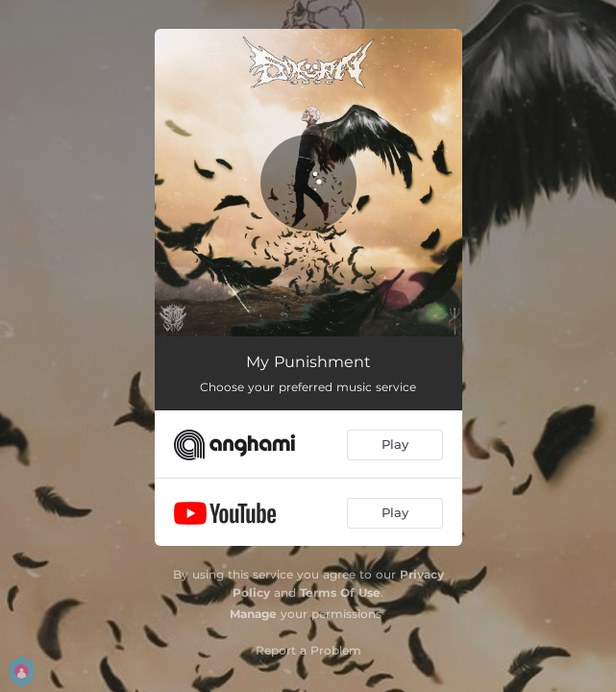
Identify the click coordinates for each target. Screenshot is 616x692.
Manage (253, 614)
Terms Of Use (340, 593)
